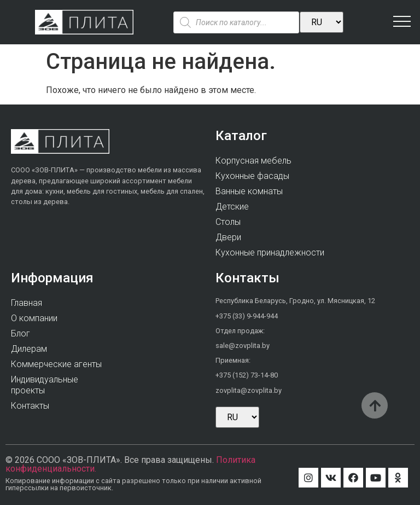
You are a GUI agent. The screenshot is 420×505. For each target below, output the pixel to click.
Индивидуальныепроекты (45, 385)
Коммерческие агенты (56, 364)
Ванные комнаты (249, 191)
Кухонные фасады (252, 176)
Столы (228, 222)
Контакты (30, 406)
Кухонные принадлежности (270, 253)
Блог (21, 333)
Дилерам (29, 349)
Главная (27, 303)
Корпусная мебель (253, 161)
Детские (232, 207)
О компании (34, 318)
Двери (228, 237)
